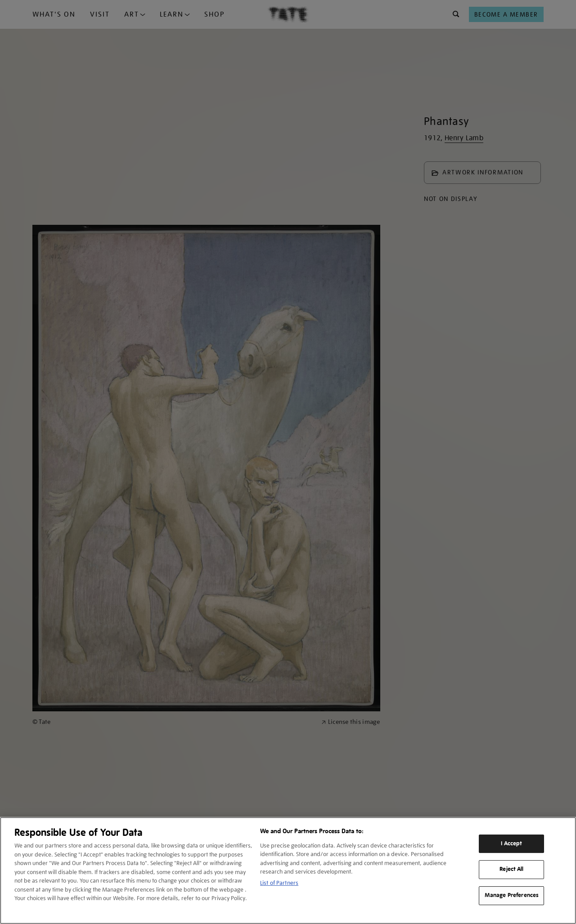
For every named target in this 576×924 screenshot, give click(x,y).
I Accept (511, 844)
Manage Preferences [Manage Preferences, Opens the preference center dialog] (512, 895)
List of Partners (279, 883)
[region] (288, 870)
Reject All (511, 870)
